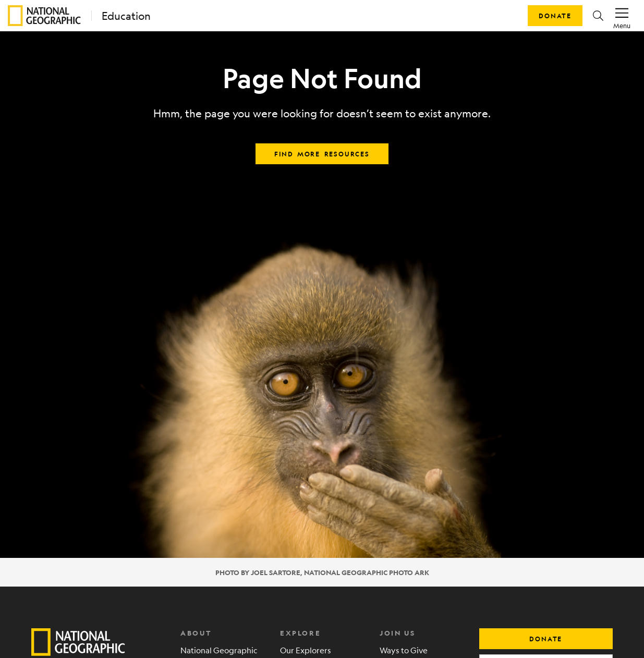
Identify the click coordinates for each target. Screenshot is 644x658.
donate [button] (546, 639)
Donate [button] (555, 16)
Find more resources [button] (322, 154)
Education (126, 16)
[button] (598, 16)
